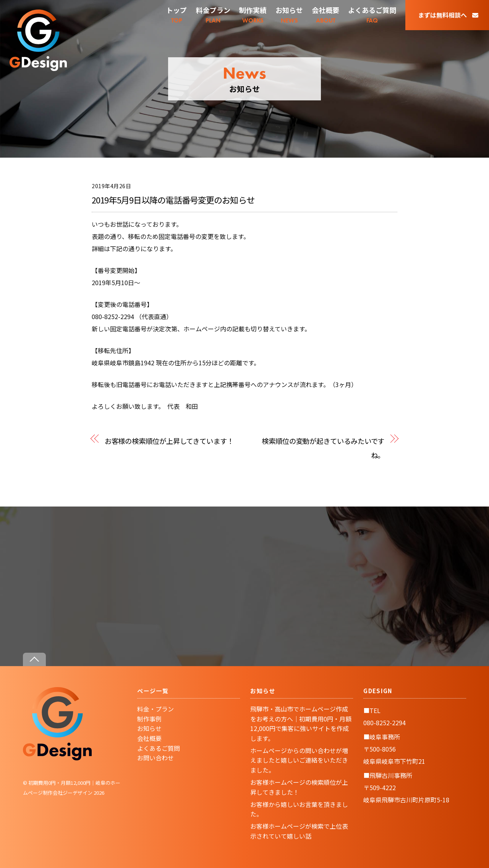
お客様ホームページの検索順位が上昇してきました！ (299, 787)
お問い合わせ (155, 758)
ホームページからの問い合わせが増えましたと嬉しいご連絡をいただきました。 (299, 760)
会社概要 (149, 738)
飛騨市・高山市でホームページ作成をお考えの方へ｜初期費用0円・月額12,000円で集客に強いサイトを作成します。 (301, 724)
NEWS (289, 15)
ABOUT (325, 15)
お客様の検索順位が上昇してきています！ (169, 441)
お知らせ (149, 728)
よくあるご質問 (159, 748)
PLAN (213, 15)
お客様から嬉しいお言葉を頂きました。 (299, 809)
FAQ (372, 15)
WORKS (253, 15)
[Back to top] (34, 659)
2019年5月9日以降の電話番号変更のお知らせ (173, 200)
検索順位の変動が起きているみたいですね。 (323, 448)
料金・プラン (155, 709)
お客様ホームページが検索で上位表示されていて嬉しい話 (299, 831)
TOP (176, 15)
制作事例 (149, 719)
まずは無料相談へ (448, 15)
